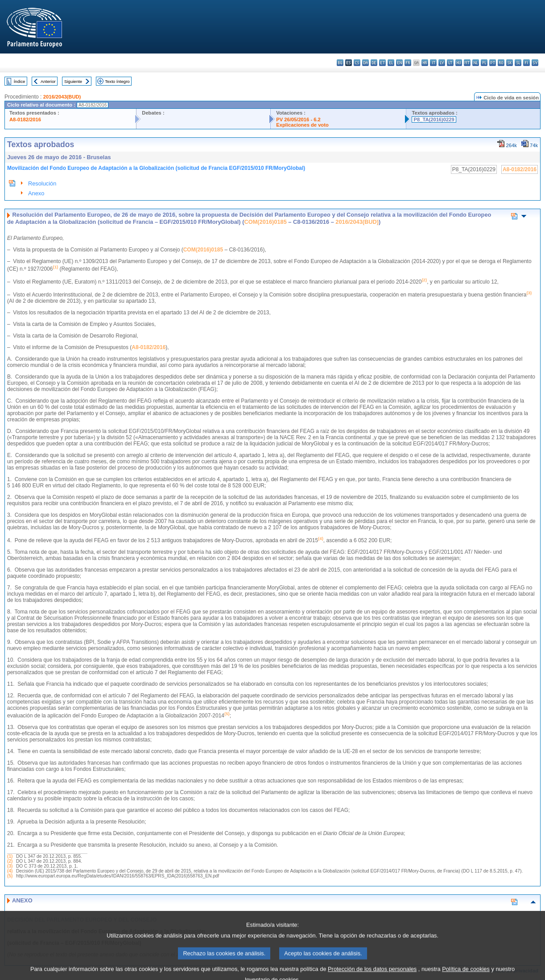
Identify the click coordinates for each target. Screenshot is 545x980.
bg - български (340, 63)
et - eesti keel (382, 63)
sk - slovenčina (510, 63)
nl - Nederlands (476, 63)
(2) (10, 861)
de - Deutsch (374, 63)
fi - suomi (526, 63)
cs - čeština (357, 63)
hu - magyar (459, 63)
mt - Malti (467, 63)
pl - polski (484, 63)
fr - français (408, 63)
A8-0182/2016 (25, 119)
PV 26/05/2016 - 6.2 (298, 119)
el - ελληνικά (391, 63)
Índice (20, 81)
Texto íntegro (117, 81)
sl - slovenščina (518, 63)
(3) (10, 866)
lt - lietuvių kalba (450, 63)
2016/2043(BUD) (62, 97)
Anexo (36, 193)
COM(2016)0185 (265, 222)
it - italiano (433, 63)
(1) (10, 856)
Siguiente (73, 81)
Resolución (42, 183)
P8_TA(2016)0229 (434, 119)
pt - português (493, 63)
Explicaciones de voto (302, 125)
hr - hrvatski (425, 63)
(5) (10, 876)
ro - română (501, 63)
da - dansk (365, 63)
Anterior (48, 81)
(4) (10, 871)
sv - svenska (535, 63)
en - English (399, 63)
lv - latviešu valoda (442, 63)
